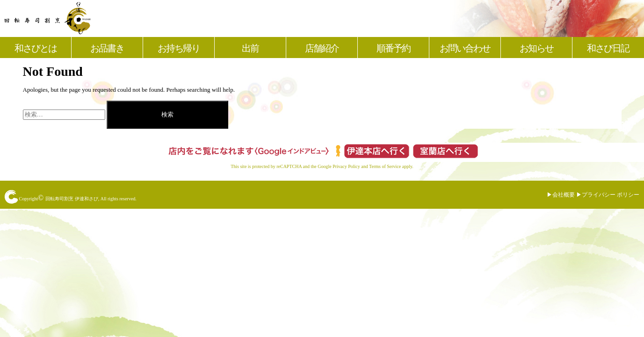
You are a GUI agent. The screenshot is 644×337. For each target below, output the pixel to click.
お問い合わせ (465, 48)
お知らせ (536, 48)
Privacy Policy (346, 166)
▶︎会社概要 (561, 195)
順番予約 (393, 48)
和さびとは (36, 48)
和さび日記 (608, 48)
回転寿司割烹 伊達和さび (72, 199)
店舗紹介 (322, 48)
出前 (250, 48)
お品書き (107, 48)
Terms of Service (385, 166)
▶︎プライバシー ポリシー (608, 195)
